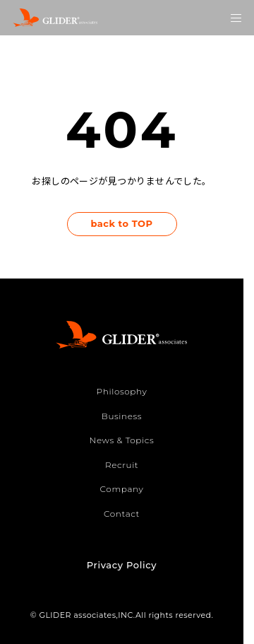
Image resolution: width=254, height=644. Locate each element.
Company (122, 489)
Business (122, 416)
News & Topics (122, 440)
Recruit (122, 465)
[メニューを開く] (236, 18)
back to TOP (121, 223)
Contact (122, 514)
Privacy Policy (122, 565)
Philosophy (122, 391)
